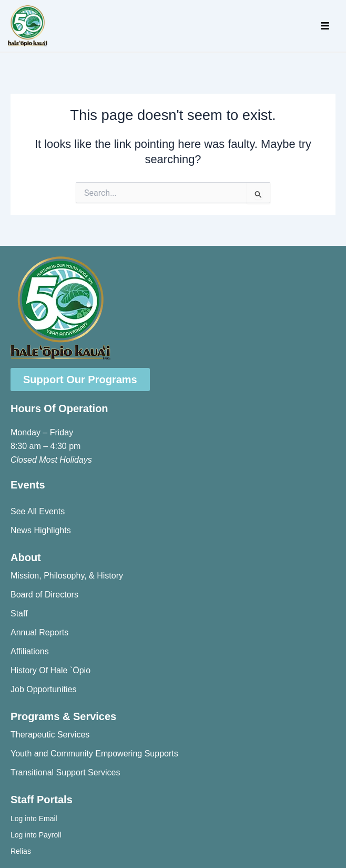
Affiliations (30, 651)
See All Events (38, 511)
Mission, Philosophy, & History (67, 576)
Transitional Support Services (65, 772)
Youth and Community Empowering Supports (94, 754)
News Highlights (41, 530)
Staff (19, 613)
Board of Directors (44, 595)
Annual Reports (39, 632)
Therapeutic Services (50, 735)
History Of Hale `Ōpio (50, 670)
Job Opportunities (43, 689)
